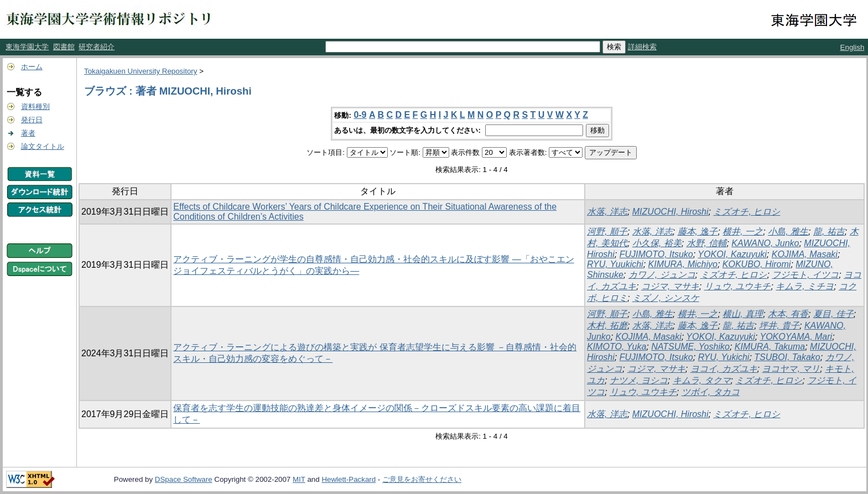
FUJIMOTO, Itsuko (656, 254)
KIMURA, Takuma (770, 347)
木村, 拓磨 (607, 326)
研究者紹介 (97, 47)
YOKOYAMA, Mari (796, 337)
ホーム (32, 67)
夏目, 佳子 (833, 314)
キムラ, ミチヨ (805, 286)
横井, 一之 (743, 232)
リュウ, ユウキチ (738, 286)
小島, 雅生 (788, 232)
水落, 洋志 (607, 212)
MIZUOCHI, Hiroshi (671, 212)
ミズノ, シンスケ (666, 298)
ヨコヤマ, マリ (791, 369)
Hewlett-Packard (349, 479)
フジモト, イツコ (805, 275)
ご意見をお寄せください (422, 479)
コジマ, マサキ (670, 286)
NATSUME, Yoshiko (690, 347)
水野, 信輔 (707, 243)
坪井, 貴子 (779, 326)
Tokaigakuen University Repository (141, 71)
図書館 (64, 47)
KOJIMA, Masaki (805, 254)
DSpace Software (184, 479)
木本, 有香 (788, 314)
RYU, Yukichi (724, 357)
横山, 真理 (743, 314)
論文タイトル (43, 146)
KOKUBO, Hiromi (757, 264)
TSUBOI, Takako (787, 357)
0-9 (360, 115)
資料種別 (35, 106)
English (853, 47)
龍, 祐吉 (829, 232)
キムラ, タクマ (702, 380)
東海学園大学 (27, 47)
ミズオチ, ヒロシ (747, 212)
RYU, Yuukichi (615, 264)
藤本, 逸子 (698, 232)
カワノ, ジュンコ (662, 275)
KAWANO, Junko (765, 243)
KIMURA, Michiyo (683, 264)
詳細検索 (642, 47)
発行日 (32, 120)
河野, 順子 (607, 232)
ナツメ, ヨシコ (639, 380)
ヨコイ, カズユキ (724, 369)
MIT (299, 479)
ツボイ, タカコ (711, 392)
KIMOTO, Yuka (617, 347)
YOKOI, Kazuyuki (732, 254)
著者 (28, 133)
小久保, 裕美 (657, 243)
